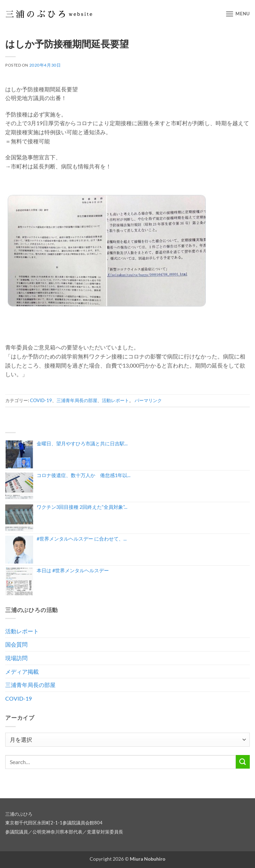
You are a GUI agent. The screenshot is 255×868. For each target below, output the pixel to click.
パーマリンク (148, 400)
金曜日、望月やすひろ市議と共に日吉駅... (82, 443)
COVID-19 (41, 400)
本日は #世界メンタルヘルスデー (73, 570)
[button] (238, 14)
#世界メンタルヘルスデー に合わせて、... (82, 539)
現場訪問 (16, 658)
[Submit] (243, 762)
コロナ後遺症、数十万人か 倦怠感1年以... (84, 475)
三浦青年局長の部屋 (77, 400)
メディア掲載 (22, 671)
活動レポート (115, 400)
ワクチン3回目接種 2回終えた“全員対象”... (82, 507)
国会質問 (16, 644)
